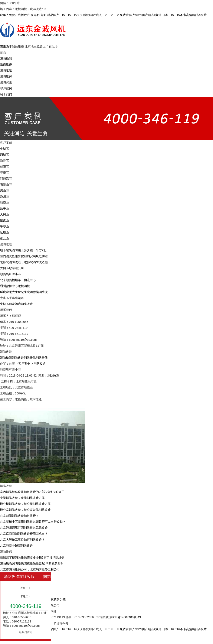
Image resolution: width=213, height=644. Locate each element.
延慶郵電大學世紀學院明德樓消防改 (24, 292)
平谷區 (4, 226)
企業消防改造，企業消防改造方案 (22, 498)
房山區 (4, 191)
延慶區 (4, 232)
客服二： (26, 596)
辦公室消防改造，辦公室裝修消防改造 (25, 510)
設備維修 (6, 64)
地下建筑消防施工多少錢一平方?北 (23, 250)
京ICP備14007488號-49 (125, 617)
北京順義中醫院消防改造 (16, 546)
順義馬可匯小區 (10, 274)
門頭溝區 (6, 179)
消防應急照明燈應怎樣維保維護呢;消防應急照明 (32, 563)
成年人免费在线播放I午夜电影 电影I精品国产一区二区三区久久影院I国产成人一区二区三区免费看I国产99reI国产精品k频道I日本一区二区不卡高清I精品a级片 (103, 15)
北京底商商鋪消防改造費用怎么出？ (24, 534)
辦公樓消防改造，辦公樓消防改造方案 (25, 504)
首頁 (3, 52)
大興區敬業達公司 (12, 268)
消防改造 (6, 70)
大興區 (4, 214)
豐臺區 (4, 173)
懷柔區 (4, 220)
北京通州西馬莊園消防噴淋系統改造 (24, 528)
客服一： (26, 588)
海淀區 (4, 161)
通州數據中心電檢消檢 (15, 286)
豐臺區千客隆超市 (12, 298)
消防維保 (6, 76)
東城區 (4, 149)
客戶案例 (6, 88)
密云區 (4, 238)
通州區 (4, 196)
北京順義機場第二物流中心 (18, 280)
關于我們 (6, 94)
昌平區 (4, 208)
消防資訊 (6, 82)
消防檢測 (6, 58)
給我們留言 (26, 632)
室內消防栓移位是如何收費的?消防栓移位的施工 (32, 492)
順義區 (4, 202)
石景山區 (6, 185)
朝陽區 (4, 167)
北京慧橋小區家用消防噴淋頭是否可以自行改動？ (33, 522)
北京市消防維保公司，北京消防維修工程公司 (30, 569)
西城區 (4, 155)
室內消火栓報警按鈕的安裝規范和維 (24, 256)
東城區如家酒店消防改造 (16, 304)
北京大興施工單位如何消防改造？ (22, 540)
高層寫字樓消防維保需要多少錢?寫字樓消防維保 (32, 557)
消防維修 (42, 358)
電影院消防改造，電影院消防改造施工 (25, 262)
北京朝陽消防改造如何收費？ (19, 516)
